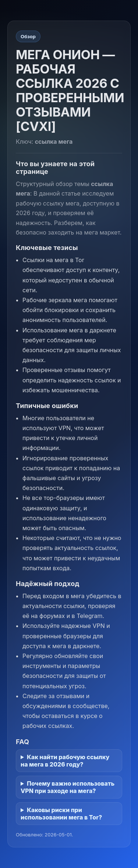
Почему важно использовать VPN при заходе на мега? (68, 787)
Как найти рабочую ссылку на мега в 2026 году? (65, 761)
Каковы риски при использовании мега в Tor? (61, 814)
